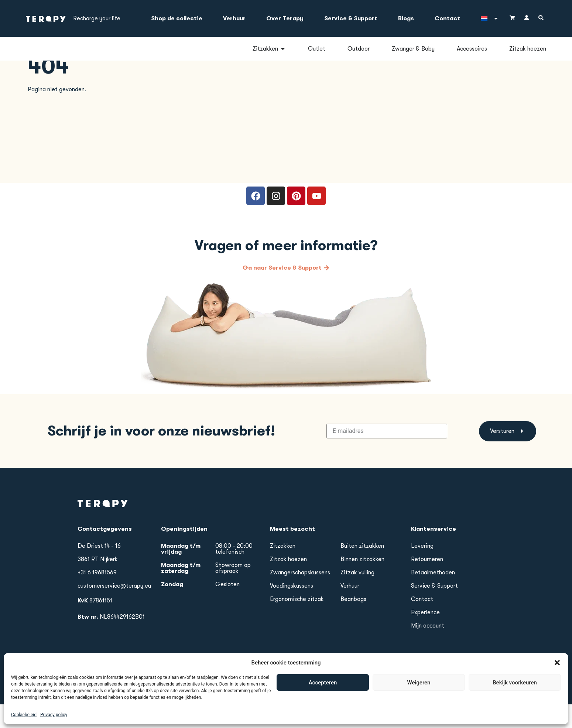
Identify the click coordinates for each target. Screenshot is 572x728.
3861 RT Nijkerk (98, 583)
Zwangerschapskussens (300, 596)
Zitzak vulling (357, 596)
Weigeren (419, 717)
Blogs (406, 18)
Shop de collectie (177, 18)
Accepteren (323, 717)
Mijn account (428, 649)
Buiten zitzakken (362, 570)
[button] (557, 697)
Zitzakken (283, 570)
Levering (422, 570)
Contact (447, 18)
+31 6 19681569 (97, 596)
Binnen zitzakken (362, 583)
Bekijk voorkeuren (515, 717)
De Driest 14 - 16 (99, 570)
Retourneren (427, 583)
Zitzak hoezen (288, 583)
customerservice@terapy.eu (114, 609)
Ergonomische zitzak (297, 623)
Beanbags (353, 623)
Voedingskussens (292, 609)
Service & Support (351, 18)
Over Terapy (285, 18)
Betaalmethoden (433, 596)
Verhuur (234, 18)
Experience (425, 636)
